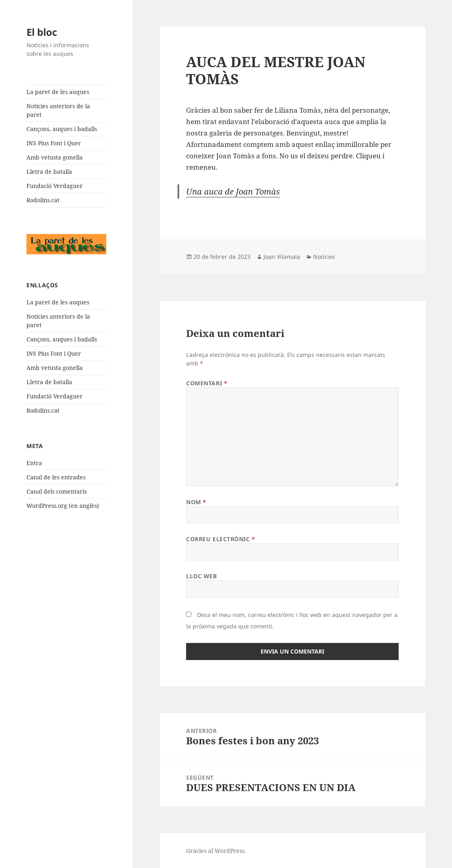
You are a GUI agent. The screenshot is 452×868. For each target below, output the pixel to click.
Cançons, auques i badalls (62, 129)
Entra (34, 463)
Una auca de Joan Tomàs (233, 191)
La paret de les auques (58, 92)
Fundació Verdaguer (55, 186)
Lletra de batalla (49, 172)
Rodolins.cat (43, 200)
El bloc (42, 32)
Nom (196, 502)
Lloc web (201, 576)
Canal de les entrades (56, 477)
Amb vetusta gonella (55, 157)
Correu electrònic (221, 539)
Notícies (324, 257)
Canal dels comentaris (57, 491)
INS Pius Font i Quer (54, 143)
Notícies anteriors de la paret (58, 110)
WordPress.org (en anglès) (63, 506)
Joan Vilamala (282, 257)
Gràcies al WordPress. (216, 851)
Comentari (207, 383)
